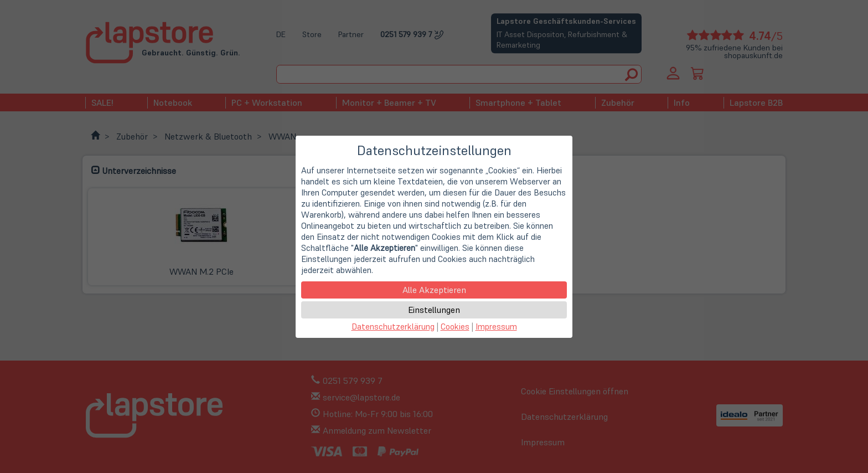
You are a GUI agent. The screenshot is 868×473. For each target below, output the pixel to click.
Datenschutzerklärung (393, 327)
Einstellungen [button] (434, 310)
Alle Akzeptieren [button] (434, 290)
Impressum (496, 327)
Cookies (455, 327)
